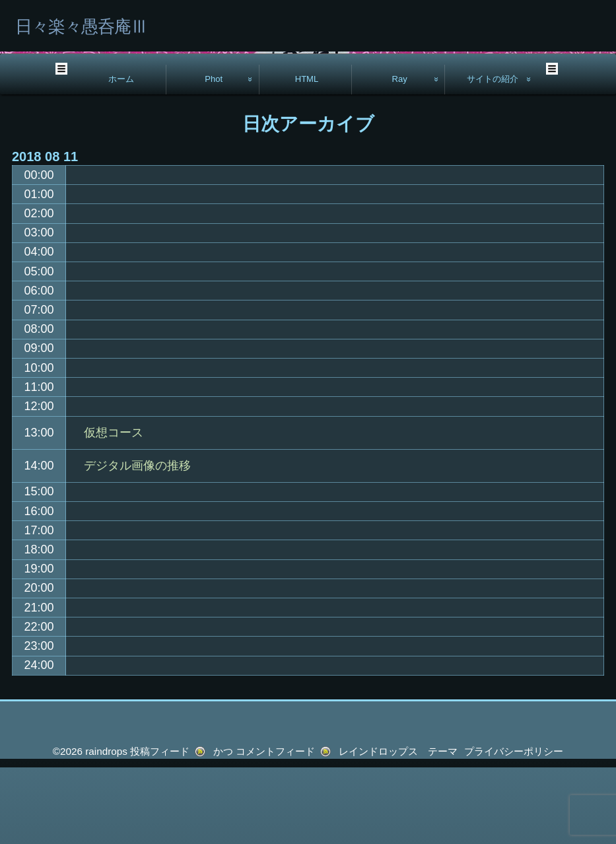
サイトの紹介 (493, 156)
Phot (214, 156)
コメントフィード (275, 828)
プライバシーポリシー (514, 828)
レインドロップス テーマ (398, 828)
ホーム (121, 156)
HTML (307, 156)
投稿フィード (160, 828)
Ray (400, 156)
